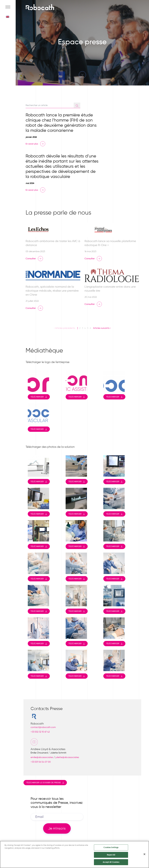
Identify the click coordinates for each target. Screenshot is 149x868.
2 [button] (80, 328)
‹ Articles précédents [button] (64, 328)
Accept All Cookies (111, 863)
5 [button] (88, 328)
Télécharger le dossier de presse (43, 783)
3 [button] (82, 328)
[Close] (144, 855)
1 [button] (77, 328)
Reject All (111, 855)
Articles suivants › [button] (102, 328)
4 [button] (85, 328)
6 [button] (90, 328)
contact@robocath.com (43, 727)
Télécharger (37, 397)
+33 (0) (40, 732)
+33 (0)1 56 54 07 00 (41, 762)
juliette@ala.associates (67, 757)
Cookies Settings (111, 848)
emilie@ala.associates (42, 757)
